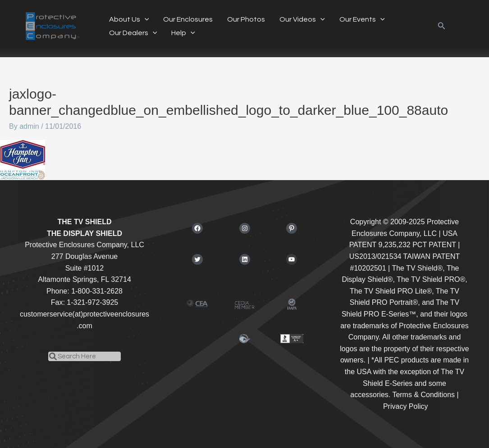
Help (183, 33)
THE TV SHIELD (84, 222)
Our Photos (246, 19)
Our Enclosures (188, 19)
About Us (129, 19)
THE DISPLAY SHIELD (85, 233)
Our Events (362, 19)
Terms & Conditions (423, 395)
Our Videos (302, 19)
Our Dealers (133, 33)
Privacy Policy (406, 406)
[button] (145, 19)
